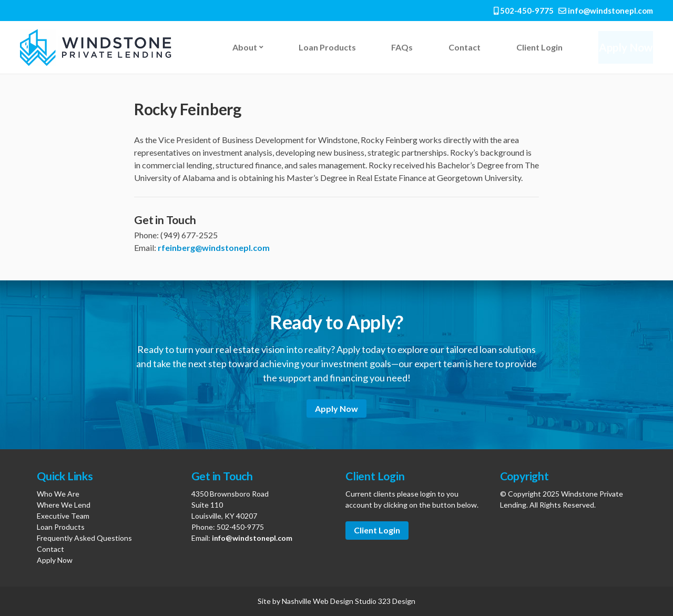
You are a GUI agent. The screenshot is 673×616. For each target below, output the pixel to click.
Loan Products (326, 47)
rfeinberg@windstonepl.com (214, 248)
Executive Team (63, 516)
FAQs (400, 47)
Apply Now (623, 47)
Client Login (535, 47)
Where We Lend (64, 505)
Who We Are (58, 494)
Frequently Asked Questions (84, 538)
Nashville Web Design (318, 601)
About (245, 47)
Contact (461, 47)
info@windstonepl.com (606, 11)
